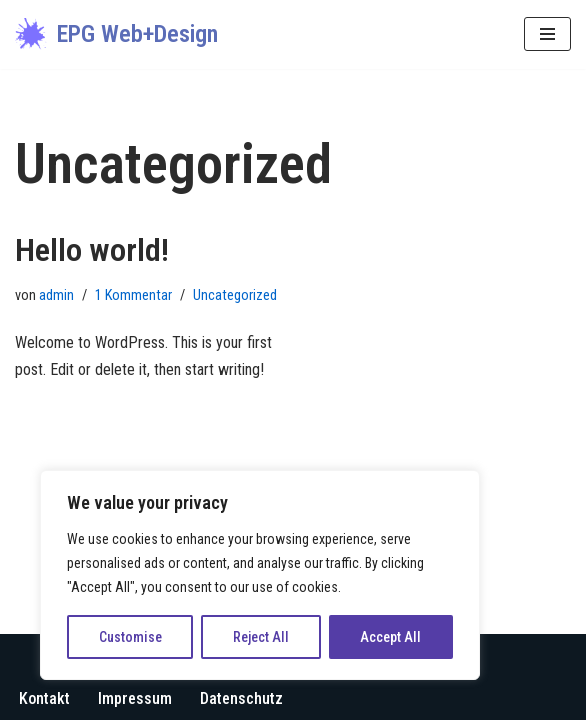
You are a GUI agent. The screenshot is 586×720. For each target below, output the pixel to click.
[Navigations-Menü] (547, 34)
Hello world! (92, 250)
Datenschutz (241, 698)
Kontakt (44, 698)
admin (56, 295)
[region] (260, 575)
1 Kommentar (133, 295)
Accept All (390, 637)
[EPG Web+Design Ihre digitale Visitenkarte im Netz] (116, 34)
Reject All (261, 637)
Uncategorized (235, 295)
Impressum (135, 698)
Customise (130, 637)
